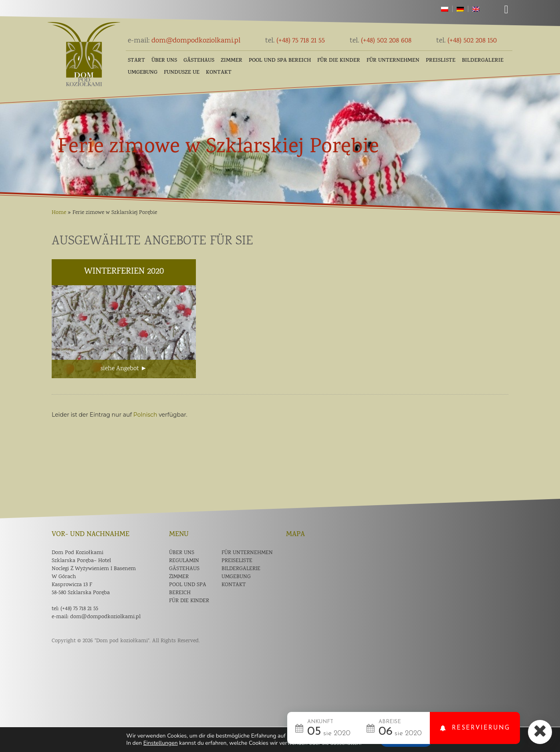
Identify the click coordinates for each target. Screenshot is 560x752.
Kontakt (219, 73)
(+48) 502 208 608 (381, 41)
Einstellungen (161, 743)
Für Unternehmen (393, 61)
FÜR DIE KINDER (339, 61)
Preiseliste (237, 561)
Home (59, 213)
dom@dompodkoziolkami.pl (184, 41)
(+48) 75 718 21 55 (295, 41)
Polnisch (145, 415)
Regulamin (184, 561)
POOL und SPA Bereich (280, 61)
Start (136, 61)
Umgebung (143, 73)
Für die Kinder (189, 601)
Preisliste (441, 61)
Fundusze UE (182, 73)
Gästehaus (199, 61)
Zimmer (232, 61)
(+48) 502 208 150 (466, 41)
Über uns (164, 61)
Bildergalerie (483, 61)
